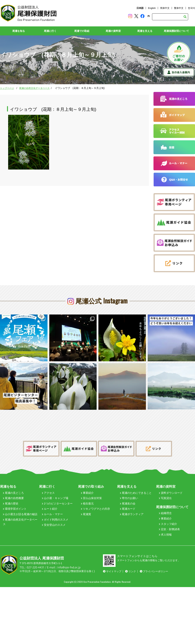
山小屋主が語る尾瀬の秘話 (20, 506)
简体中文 (165, 8)
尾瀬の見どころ (13, 485)
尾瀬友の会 (128, 496)
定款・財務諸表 (169, 522)
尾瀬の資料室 (113, 31)
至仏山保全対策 (91, 490)
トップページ (7, 88)
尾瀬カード (128, 501)
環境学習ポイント (15, 501)
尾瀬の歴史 (11, 496)
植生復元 (87, 496)
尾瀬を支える (145, 31)
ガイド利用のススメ (55, 512)
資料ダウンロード (171, 485)
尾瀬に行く (50, 31)
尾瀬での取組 (82, 31)
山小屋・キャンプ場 (55, 490)
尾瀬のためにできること (136, 485)
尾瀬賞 (86, 506)
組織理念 (165, 505)
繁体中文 (179, 8)
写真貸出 (165, 490)
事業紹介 (87, 485)
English (152, 8)
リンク (131, 564)
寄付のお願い (129, 490)
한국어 (191, 8)
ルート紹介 (50, 501)
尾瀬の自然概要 (13, 490)
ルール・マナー (52, 506)
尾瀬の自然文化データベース (34, 88)
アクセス (48, 485)
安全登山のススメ (54, 517)
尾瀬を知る (19, 31)
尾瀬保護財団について (176, 31)
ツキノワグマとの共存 (95, 501)
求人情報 (165, 527)
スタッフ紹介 (168, 516)
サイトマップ (112, 564)
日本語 (140, 8)
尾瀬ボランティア (132, 506)
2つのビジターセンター (57, 496)
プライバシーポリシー (154, 564)
